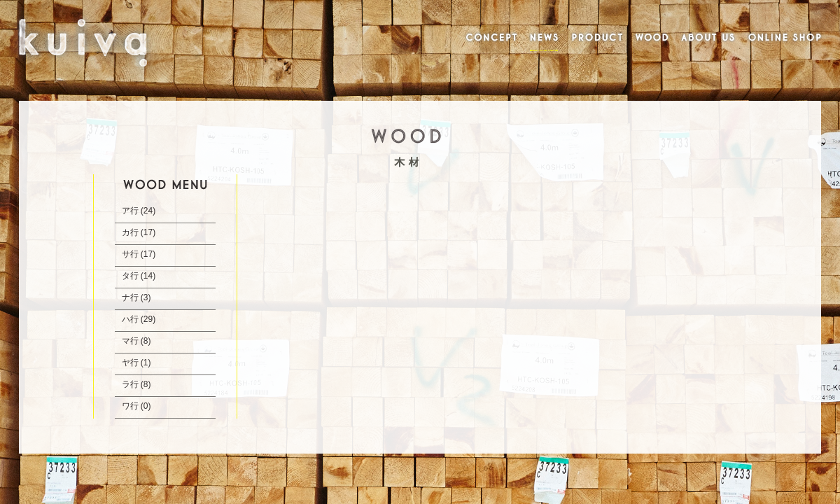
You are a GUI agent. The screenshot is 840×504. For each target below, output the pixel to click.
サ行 (130, 254)
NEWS (545, 38)
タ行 (130, 276)
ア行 (130, 211)
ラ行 (130, 384)
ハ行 (130, 319)
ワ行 (130, 406)
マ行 (130, 341)
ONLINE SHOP (785, 38)
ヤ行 (130, 363)
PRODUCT (597, 38)
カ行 (130, 232)
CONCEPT (489, 38)
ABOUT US (708, 38)
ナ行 (130, 297)
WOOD (652, 38)
